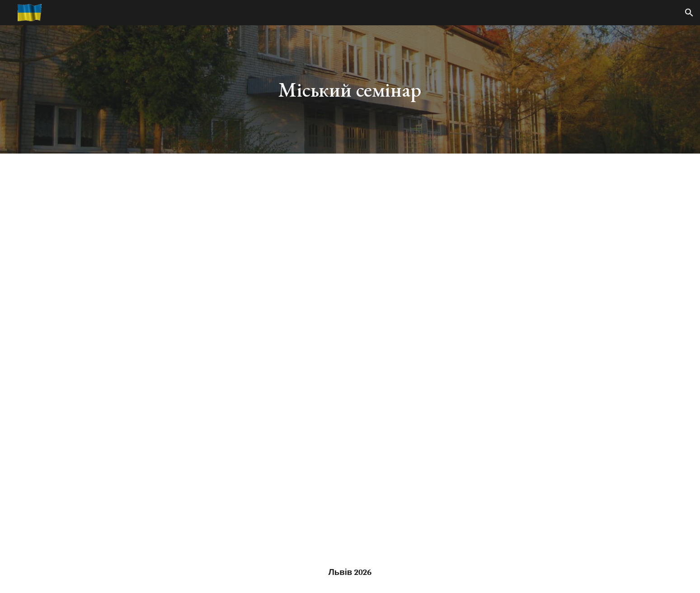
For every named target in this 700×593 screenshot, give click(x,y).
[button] (689, 13)
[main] (350, 90)
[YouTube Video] (350, 364)
